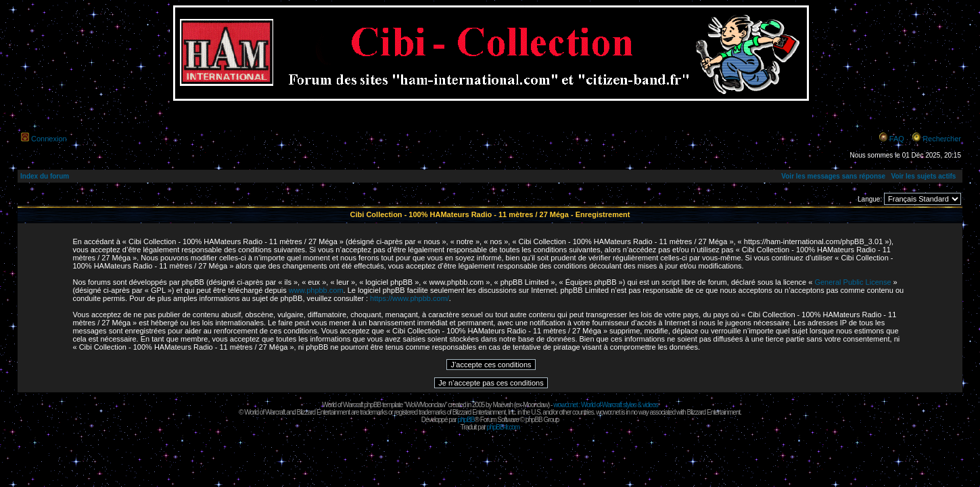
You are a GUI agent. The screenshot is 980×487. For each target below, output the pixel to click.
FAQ (897, 139)
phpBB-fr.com (504, 427)
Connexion (49, 139)
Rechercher (942, 139)
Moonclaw (535, 405)
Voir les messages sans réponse (833, 176)
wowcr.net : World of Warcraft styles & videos (606, 405)
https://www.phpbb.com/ (410, 298)
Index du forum (45, 176)
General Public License (853, 282)
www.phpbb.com (316, 290)
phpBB (466, 420)
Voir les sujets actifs (923, 176)
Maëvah (503, 405)
